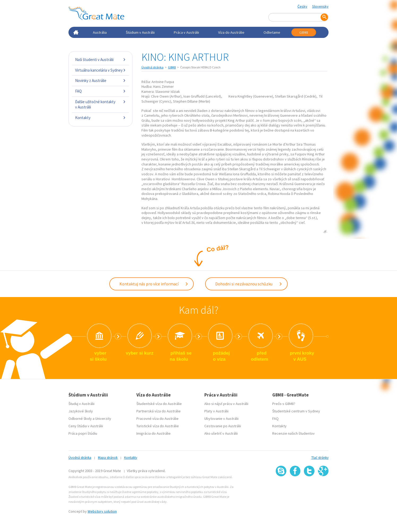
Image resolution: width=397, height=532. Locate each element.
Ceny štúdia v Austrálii (86, 426)
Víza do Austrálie (231, 32)
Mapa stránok (108, 458)
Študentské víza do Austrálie (159, 404)
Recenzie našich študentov (294, 433)
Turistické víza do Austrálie (158, 426)
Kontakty (100, 118)
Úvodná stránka (152, 67)
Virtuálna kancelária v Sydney (100, 70)
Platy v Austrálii (216, 411)
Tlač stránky (320, 458)
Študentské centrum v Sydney (296, 411)
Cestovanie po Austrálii (223, 426)
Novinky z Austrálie (100, 80)
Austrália (100, 32)
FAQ (100, 91)
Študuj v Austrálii (81, 404)
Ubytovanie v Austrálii (221, 418)
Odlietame (272, 32)
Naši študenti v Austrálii (100, 60)
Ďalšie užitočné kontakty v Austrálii (100, 104)
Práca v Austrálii (186, 32)
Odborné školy (80, 418)
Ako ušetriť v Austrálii (221, 433)
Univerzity (103, 418)
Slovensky (320, 6)
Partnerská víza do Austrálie (159, 411)
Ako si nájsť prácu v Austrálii (226, 404)
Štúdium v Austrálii (140, 32)
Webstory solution (102, 511)
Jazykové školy (81, 411)
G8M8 (304, 32)
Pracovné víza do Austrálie (157, 418)
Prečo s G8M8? (284, 404)
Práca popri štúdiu (83, 433)
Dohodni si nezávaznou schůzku (249, 284)
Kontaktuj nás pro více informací (154, 284)
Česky (302, 6)
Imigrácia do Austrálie (154, 433)
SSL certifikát (309, 488)
